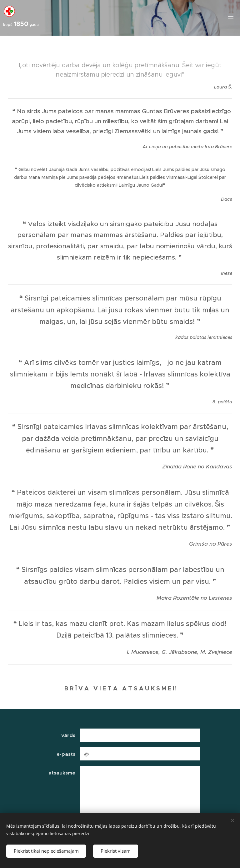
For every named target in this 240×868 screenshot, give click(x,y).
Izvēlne (231, 18)
